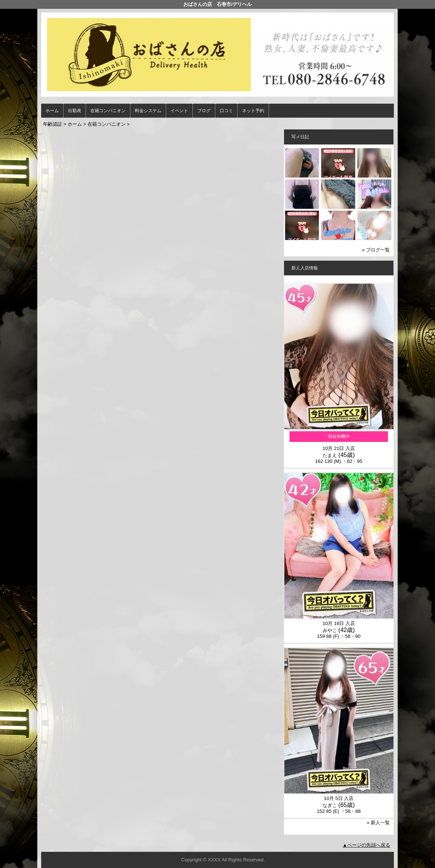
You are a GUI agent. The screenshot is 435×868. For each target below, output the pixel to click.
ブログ (204, 111)
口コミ (226, 111)
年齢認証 (53, 124)
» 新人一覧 (378, 823)
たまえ (330, 455)
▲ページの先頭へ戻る (366, 845)
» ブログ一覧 (376, 250)
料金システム (148, 111)
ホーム (52, 111)
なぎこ (330, 805)
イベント (179, 111)
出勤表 (75, 111)
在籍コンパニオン (108, 111)
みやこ (330, 630)
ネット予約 (253, 111)
